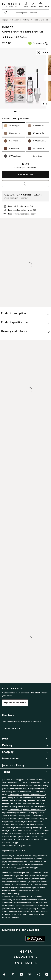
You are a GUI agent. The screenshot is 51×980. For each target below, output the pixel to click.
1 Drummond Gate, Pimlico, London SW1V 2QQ (27, 795)
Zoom (42, 52)
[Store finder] (26, 4)
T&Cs (20, 868)
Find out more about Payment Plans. (17, 845)
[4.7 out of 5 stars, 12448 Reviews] (15, 37)
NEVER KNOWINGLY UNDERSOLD (26, 957)
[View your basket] (41, 4)
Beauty (15, 20)
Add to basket (26, 175)
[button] (47, 4)
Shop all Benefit (41, 20)
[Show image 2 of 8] (48, 78)
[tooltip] (47, 43)
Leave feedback (12, 728)
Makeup (26, 20)
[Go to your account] (33, 4)
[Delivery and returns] (26, 332)
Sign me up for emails (15, 703)
